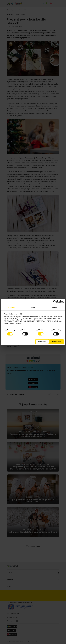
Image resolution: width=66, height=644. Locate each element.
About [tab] (54, 308)
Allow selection (42, 341)
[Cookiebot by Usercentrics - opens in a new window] (55, 302)
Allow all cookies (56, 341)
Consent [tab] (12, 308)
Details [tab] (33, 308)
